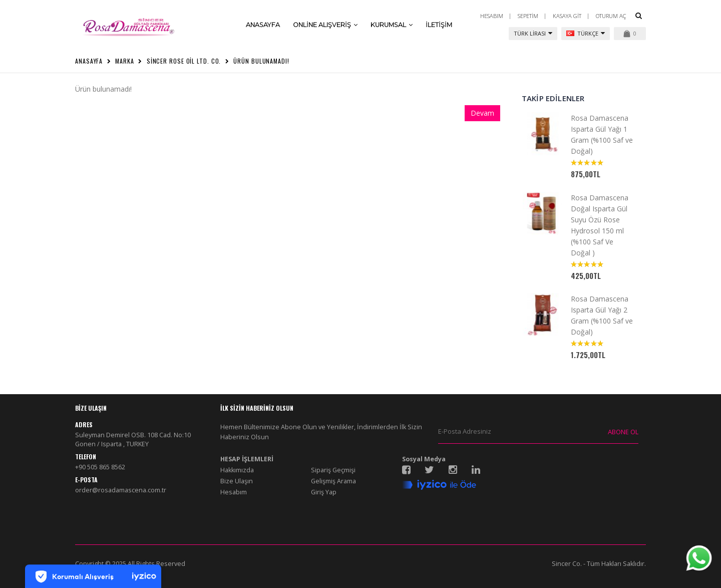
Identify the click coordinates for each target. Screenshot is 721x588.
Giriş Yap (324, 492)
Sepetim (528, 16)
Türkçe (586, 33)
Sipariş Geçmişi (333, 470)
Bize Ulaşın (237, 481)
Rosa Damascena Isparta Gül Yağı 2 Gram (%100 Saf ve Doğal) (602, 315)
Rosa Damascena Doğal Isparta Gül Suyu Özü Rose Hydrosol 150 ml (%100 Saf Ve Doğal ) (600, 225)
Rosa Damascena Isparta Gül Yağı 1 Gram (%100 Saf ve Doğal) (602, 134)
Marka (125, 61)
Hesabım (492, 16)
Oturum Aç (611, 16)
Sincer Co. (567, 564)
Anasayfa (89, 61)
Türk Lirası (533, 33)
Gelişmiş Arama (333, 481)
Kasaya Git (567, 16)
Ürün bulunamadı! (261, 61)
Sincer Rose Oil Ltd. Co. (184, 61)
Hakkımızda (237, 470)
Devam (482, 113)
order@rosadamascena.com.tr (121, 490)
